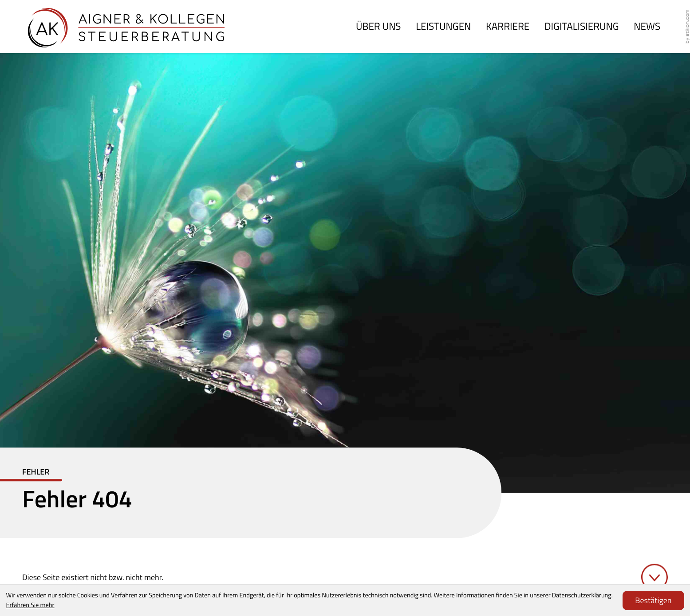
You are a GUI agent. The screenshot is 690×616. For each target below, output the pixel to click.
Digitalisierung (582, 26)
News (647, 26)
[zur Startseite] (126, 27)
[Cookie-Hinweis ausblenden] (653, 600)
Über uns (379, 26)
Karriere (508, 26)
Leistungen (443, 26)
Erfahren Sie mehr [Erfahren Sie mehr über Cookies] (30, 605)
